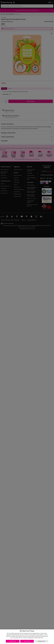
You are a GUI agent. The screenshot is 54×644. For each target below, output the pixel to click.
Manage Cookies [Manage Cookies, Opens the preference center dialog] (41, 641)
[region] (27, 637)
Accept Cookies (13, 641)
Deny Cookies (27, 641)
